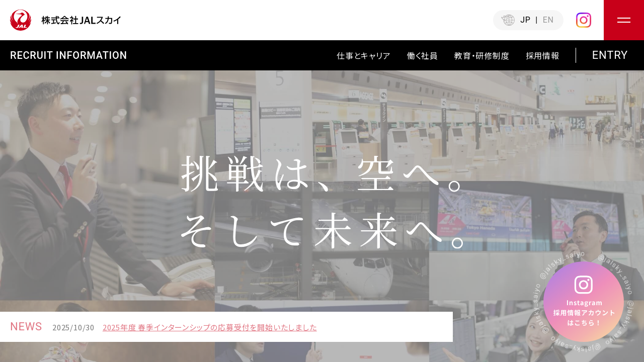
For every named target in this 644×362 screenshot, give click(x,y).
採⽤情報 (543, 55)
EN (548, 20)
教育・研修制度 (482, 55)
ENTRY (610, 55)
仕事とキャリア (364, 55)
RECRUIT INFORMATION (69, 55)
